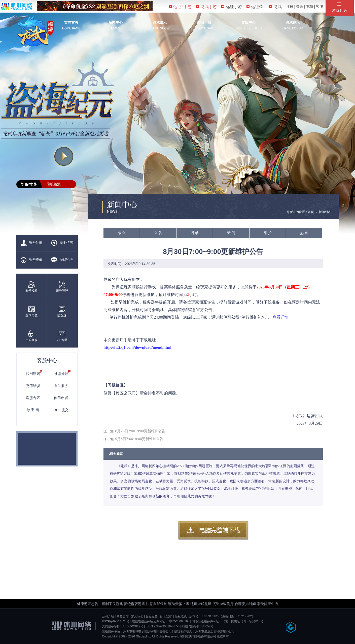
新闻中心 (116, 22)
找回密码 (34, 373)
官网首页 (71, 22)
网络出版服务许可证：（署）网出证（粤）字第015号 (228, 621)
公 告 (158, 233)
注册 (290, 7)
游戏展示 (160, 22)
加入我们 (137, 616)
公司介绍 (108, 616)
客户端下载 (213, 531)
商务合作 (123, 616)
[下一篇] (109, 439)
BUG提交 (61, 410)
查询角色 (31, 311)
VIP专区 (62, 336)
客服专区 (33, 398)
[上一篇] (109, 431)
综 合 (122, 233)
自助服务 (61, 386)
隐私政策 (181, 616)
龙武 (275, 7)
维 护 (268, 233)
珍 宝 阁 (33, 410)
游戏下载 (204, 22)
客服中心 (248, 22)
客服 (319, 7)
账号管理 (62, 287)
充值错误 (33, 386)
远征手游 (232, 7)
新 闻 (231, 233)
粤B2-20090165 (179, 621)
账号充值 (31, 260)
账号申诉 (61, 398)
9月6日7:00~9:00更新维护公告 (139, 439)
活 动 (195, 233)
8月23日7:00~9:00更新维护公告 (140, 431)
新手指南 (62, 243)
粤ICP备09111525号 (116, 621)
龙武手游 (206, 7)
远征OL (255, 7)
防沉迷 (62, 311)
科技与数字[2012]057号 (198, 626)
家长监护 (166, 616)
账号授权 (31, 287)
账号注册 (31, 243)
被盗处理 (62, 373)
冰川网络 (17, 6)
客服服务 (152, 616)
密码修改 (31, 336)
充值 (310, 7)
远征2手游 (180, 7)
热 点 (304, 233)
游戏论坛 (293, 22)
